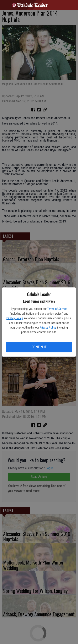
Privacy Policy (15, 318)
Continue (39, 347)
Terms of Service (57, 309)
